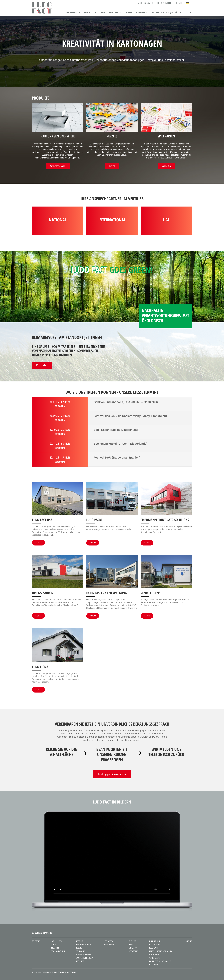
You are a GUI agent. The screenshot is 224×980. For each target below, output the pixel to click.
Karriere (142, 12)
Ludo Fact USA (155, 945)
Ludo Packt (153, 948)
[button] (189, 3)
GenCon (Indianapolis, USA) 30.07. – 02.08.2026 (126, 402)
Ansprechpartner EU (84, 955)
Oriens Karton (155, 955)
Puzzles (79, 948)
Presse (131, 945)
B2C (188, 12)
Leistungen (133, 941)
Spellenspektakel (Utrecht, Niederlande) (120, 444)
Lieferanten (108, 941)
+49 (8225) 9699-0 (145, 3)
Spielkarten (81, 951)
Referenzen (81, 961)
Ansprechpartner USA (85, 958)
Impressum (133, 948)
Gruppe (128, 12)
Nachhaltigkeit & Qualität (166, 12)
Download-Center (58, 951)
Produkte (90, 12)
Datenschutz (133, 951)
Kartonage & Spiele (84, 945)
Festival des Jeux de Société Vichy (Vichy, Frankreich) (130, 416)
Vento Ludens (155, 958)
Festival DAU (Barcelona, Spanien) (117, 458)
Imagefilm (55, 948)
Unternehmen (73, 12)
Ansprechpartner (111, 12)
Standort (54, 945)
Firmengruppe (155, 941)
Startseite (36, 941)
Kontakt (179, 3)
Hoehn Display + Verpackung (160, 961)
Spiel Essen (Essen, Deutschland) (116, 430)
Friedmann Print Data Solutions (162, 951)
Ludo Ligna (153, 965)
